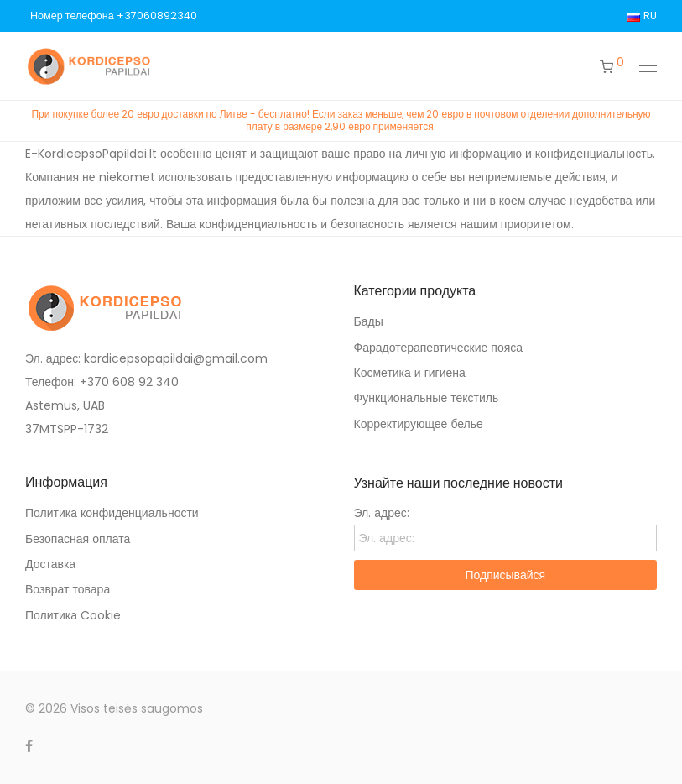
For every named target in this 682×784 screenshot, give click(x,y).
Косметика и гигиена (410, 373)
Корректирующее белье (419, 424)
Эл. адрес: (382, 513)
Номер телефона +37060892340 (114, 16)
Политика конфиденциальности (112, 513)
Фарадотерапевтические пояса (439, 348)
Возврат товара (68, 589)
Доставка (50, 564)
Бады (369, 321)
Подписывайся (505, 575)
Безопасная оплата (78, 539)
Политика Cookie (73, 615)
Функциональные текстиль (427, 398)
